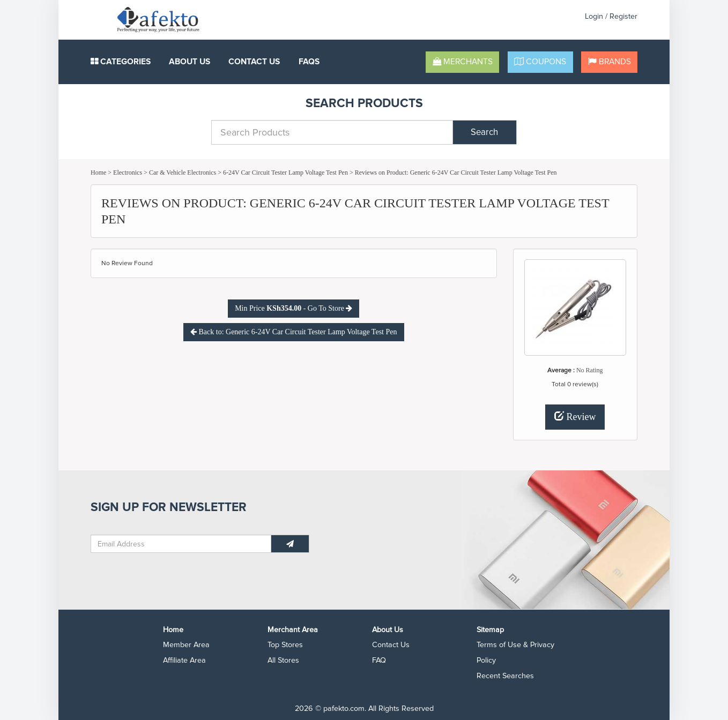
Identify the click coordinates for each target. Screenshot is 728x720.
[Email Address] (181, 544)
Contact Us (254, 62)
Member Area (186, 645)
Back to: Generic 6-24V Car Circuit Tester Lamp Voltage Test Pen (294, 332)
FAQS (309, 62)
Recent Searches (505, 676)
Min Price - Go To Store (294, 308)
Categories (121, 62)
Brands (610, 62)
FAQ (379, 660)
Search (484, 132)
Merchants (463, 62)
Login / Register (611, 16)
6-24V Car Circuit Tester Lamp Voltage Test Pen (285, 172)
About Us (190, 62)
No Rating (590, 370)
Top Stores (285, 645)
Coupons (540, 62)
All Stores (283, 660)
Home (98, 172)
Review (575, 417)
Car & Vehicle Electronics (183, 172)
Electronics (128, 172)
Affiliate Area (184, 660)
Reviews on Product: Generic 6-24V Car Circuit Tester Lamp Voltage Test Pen (456, 172)
